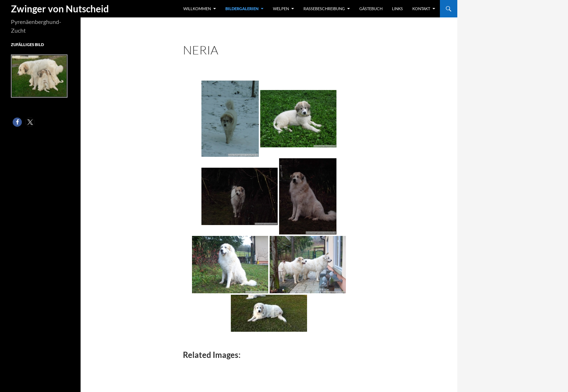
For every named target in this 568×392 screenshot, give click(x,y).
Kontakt (421, 9)
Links (397, 9)
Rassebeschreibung (324, 9)
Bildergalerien (242, 9)
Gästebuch (371, 9)
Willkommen (197, 9)
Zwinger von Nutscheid (60, 9)
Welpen (281, 9)
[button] (17, 122)
